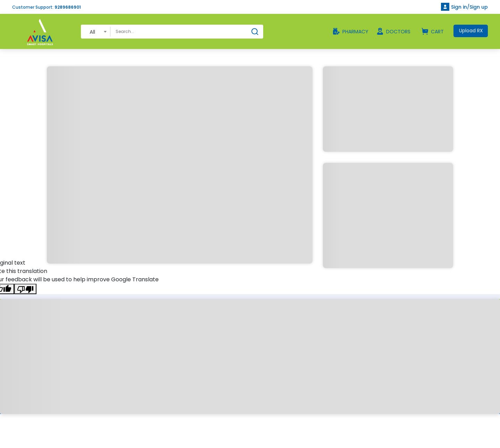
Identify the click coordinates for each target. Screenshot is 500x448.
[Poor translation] (25, 289)
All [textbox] (92, 32)
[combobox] (96, 31)
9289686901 (68, 7)
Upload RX (470, 31)
